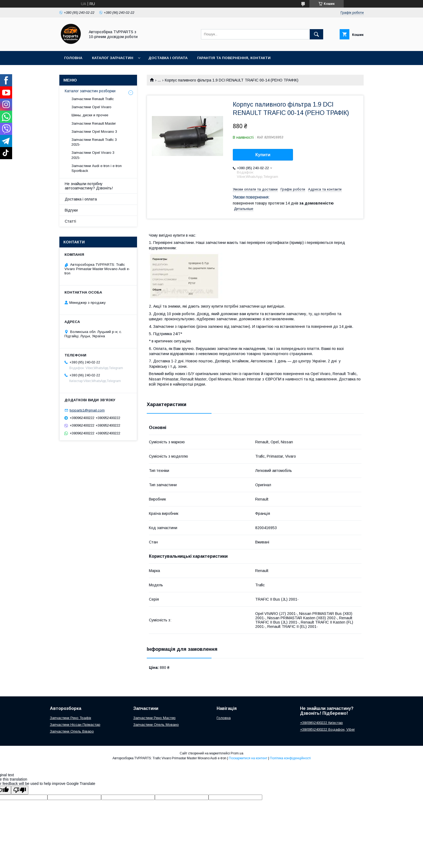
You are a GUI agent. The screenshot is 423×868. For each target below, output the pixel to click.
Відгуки (71, 210)
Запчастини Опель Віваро (72, 731)
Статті (70, 221)
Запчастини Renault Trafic (93, 99)
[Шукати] (316, 34)
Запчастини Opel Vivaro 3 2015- (93, 155)
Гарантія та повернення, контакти (234, 58)
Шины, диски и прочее (90, 115)
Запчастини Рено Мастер (154, 718)
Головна (73, 58)
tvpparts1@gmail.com (87, 410)
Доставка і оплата (168, 58)
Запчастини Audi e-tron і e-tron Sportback (97, 168)
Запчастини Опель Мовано (156, 725)
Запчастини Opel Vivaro (91, 107)
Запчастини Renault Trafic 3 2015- (94, 142)
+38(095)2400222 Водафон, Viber (327, 729)
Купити (263, 155)
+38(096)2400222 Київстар (321, 723)
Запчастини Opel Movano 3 (94, 132)
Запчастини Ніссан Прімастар (75, 725)
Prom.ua (237, 753)
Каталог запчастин (113, 58)
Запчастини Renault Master (94, 123)
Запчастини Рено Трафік (71, 718)
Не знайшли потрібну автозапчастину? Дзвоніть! (89, 186)
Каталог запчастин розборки (90, 91)
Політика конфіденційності (290, 758)
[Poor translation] (20, 790)
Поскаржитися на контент (248, 758)
